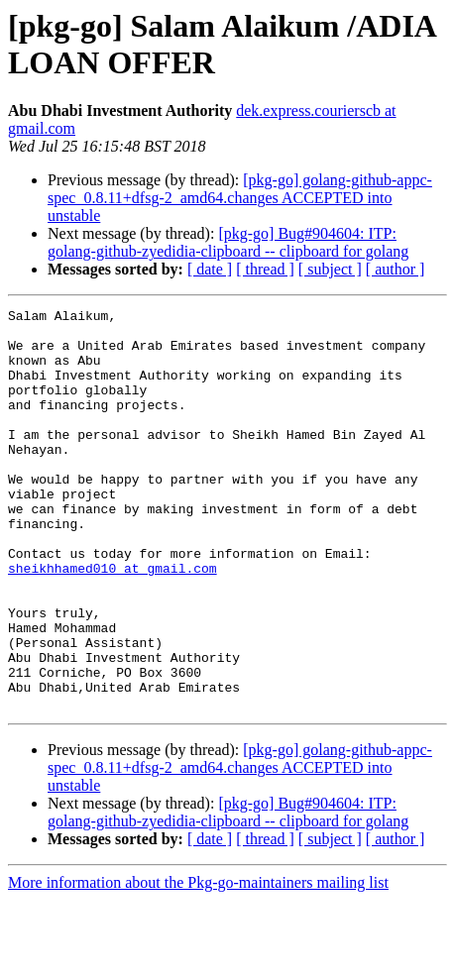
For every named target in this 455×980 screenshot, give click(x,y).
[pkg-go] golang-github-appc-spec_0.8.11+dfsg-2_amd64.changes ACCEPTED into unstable (240, 198)
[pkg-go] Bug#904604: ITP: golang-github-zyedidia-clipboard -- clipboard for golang (228, 242)
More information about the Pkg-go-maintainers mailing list (198, 963)
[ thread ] (265, 269)
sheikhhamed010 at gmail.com (113, 621)
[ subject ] (330, 269)
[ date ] (210, 269)
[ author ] (396, 269)
